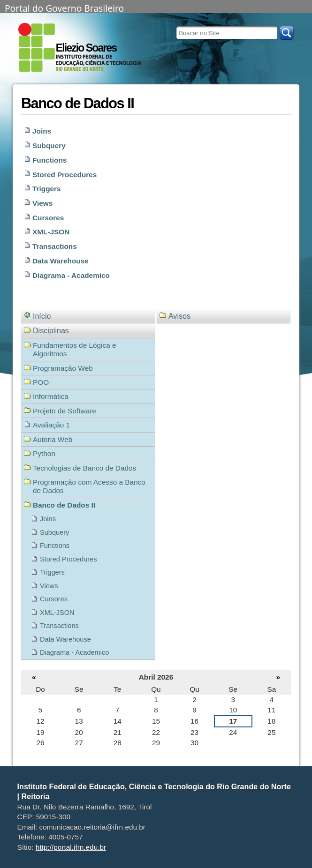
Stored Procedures (65, 175)
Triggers (47, 189)
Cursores (48, 218)
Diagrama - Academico (71, 275)
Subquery (49, 146)
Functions (49, 160)
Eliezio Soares (86, 48)
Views (42, 203)
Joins (42, 131)
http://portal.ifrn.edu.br (71, 847)
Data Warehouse (61, 261)
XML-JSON (51, 232)
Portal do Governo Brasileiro (64, 7)
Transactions (55, 246)
